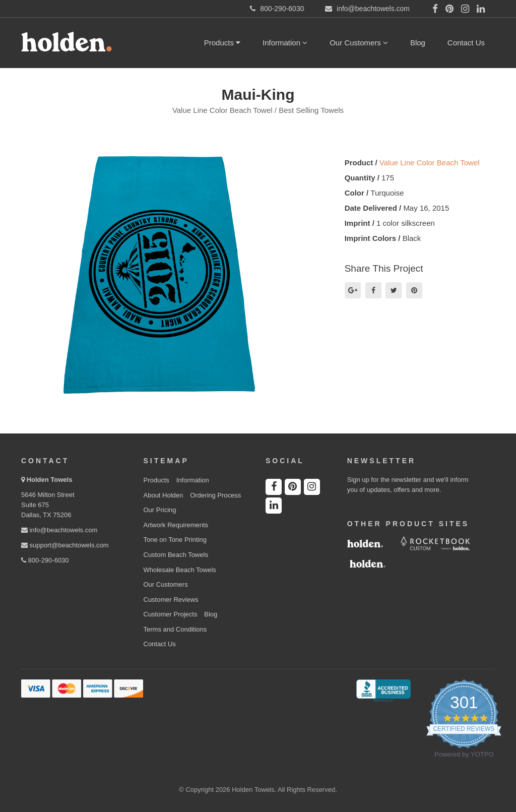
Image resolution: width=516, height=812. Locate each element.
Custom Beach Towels (176, 555)
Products (222, 43)
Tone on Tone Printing (175, 540)
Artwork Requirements (176, 525)
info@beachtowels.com (59, 530)
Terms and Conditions (175, 629)
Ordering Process (215, 495)
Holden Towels (50, 480)
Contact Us (466, 43)
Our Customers (359, 43)
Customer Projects (171, 614)
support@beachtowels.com (65, 545)
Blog (418, 43)
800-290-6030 (45, 560)
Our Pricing (160, 510)
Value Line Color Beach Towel (430, 163)
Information (285, 43)
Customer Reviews (171, 600)
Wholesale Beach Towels (180, 570)
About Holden (164, 495)
